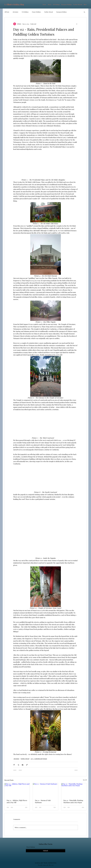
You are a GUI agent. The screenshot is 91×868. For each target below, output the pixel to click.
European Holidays (61, 12)
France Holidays (36, 12)
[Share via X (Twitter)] (18, 765)
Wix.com (51, 865)
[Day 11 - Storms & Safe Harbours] (45, 790)
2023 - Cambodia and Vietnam (39, 759)
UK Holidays (25, 12)
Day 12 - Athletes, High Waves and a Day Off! (17, 801)
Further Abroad (49, 12)
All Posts (7, 12)
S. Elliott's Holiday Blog (14, 4)
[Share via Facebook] (14, 765)
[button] (84, 12)
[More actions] (77, 24)
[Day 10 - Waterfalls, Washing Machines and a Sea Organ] (74, 790)
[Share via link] (27, 765)
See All (85, 780)
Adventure (15, 12)
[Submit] (46, 851)
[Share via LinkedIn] (23, 765)
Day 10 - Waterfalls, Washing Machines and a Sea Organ (73, 801)
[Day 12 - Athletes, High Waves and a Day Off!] (17, 790)
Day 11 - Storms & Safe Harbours (43, 801)
